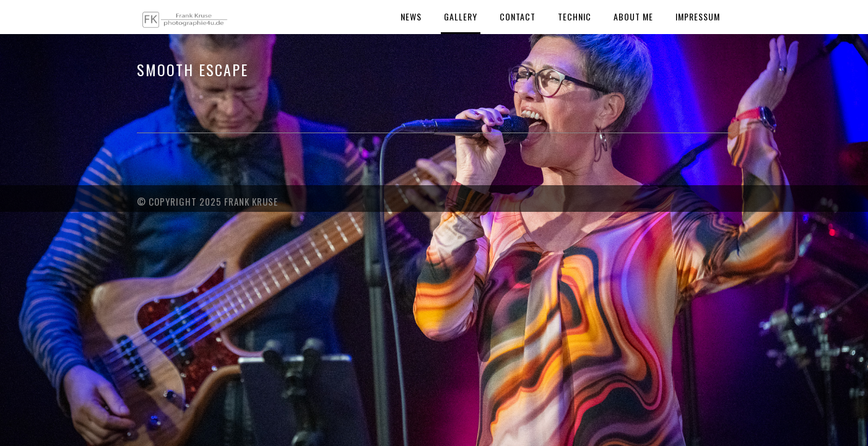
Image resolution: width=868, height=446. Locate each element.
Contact (518, 16)
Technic (575, 16)
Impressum (698, 16)
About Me (633, 16)
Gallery (461, 16)
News (411, 16)
